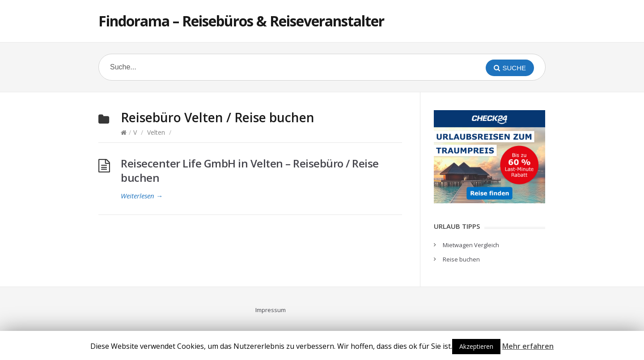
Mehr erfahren (528, 346)
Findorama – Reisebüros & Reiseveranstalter (241, 21)
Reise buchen (461, 259)
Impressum (271, 310)
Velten (156, 132)
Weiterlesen (142, 196)
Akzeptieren (476, 346)
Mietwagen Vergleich (471, 245)
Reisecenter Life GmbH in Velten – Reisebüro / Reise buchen (250, 170)
